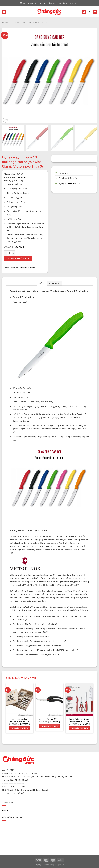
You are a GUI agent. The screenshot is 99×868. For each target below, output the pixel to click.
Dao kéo (45, 23)
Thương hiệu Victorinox (27, 268)
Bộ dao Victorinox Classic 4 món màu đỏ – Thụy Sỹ (79, 720)
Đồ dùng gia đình (27, 23)
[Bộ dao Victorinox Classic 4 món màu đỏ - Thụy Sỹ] (79, 700)
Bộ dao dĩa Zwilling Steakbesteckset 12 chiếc (20, 720)
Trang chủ (8, 23)
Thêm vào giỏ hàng (18, 258)
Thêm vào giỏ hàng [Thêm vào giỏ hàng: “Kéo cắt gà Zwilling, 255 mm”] (50, 726)
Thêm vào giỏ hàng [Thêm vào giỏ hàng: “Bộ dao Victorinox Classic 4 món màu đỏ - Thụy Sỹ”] (79, 728)
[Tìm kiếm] (84, 12)
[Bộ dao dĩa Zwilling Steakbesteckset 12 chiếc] (20, 700)
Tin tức (5, 810)
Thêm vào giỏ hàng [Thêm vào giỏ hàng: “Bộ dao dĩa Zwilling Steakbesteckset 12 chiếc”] (20, 728)
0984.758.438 (74, 183)
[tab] (42, 283)
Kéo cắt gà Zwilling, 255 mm (49, 719)
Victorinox (21, 177)
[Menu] (4, 12)
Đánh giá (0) (54, 283)
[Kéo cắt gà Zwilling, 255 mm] (49, 700)
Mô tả (42, 283)
